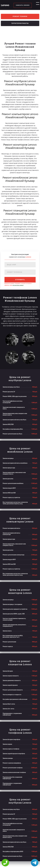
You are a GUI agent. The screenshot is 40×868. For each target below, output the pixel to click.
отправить (20, 280)
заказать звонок (23, 5)
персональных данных (18, 286)
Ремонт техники (20, 17)
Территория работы (20, 24)
